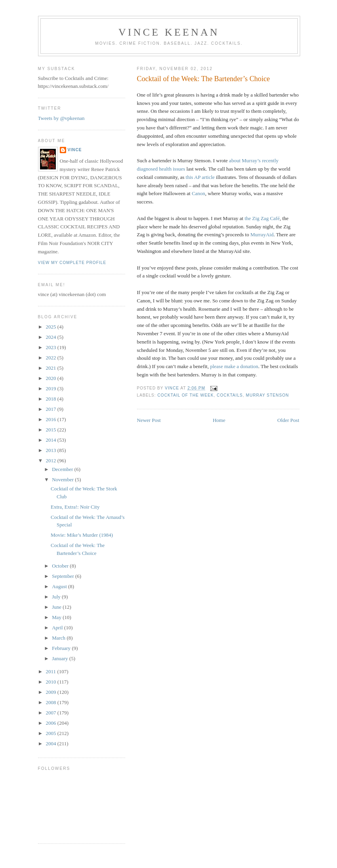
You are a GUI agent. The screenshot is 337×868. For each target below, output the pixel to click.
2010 (52, 682)
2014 (52, 440)
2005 (52, 733)
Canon (198, 193)
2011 (52, 671)
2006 (52, 723)
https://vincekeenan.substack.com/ (73, 86)
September (64, 576)
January (61, 658)
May (57, 617)
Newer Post (149, 420)
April (58, 628)
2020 (52, 378)
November (63, 480)
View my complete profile (72, 263)
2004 (52, 744)
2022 (52, 358)
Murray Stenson (268, 395)
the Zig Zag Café (262, 218)
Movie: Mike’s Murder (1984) (82, 535)
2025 (52, 327)
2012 (52, 461)
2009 (52, 692)
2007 (52, 713)
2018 (52, 399)
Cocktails (230, 395)
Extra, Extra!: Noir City (75, 507)
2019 (52, 388)
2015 (52, 430)
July (57, 597)
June (57, 607)
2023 (52, 347)
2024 (52, 337)
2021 (52, 368)
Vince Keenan (169, 32)
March (59, 638)
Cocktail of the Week (186, 395)
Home (219, 420)
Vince (75, 150)
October (61, 566)
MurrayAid (262, 235)
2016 (52, 419)
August (60, 586)
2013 (52, 450)
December (63, 469)
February (62, 648)
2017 (52, 409)
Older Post (288, 420)
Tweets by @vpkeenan (61, 118)
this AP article (200, 177)
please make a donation (234, 366)
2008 (52, 702)
